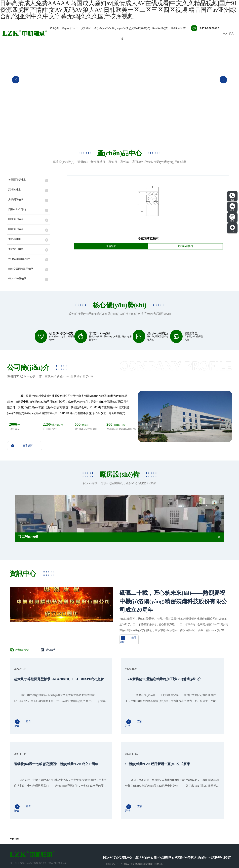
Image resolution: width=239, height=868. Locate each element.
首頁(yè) (54, 28)
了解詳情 (111, 249)
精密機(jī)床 (160, 813)
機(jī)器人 (159, 802)
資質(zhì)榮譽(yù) (141, 28)
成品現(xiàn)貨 (160, 28)
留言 (232, 218)
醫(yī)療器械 (161, 807)
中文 (225, 33)
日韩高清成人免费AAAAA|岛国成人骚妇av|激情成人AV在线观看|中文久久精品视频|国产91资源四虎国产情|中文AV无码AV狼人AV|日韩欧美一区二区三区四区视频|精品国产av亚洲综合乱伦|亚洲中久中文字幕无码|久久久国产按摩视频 (118, 866)
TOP (232, 229)
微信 (232, 207)
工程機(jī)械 (160, 819)
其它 (156, 825)
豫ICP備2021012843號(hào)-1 (132, 855)
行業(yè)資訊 (20, 686)
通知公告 (49, 686)
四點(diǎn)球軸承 (145, 813)
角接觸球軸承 (143, 807)
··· (136, 831)
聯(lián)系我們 (179, 28)
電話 (232, 197)
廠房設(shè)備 (111, 807)
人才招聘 (108, 802)
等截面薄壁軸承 (144, 796)
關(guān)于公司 (70, 28)
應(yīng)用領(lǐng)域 (122, 33)
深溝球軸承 (141, 802)
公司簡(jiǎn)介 (111, 796)
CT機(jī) (158, 796)
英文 (231, 33)
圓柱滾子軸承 (143, 819)
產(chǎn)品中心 (103, 28)
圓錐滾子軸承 (143, 825)
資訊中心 (86, 28)
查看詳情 (22, 464)
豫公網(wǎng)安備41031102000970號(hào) (173, 855)
